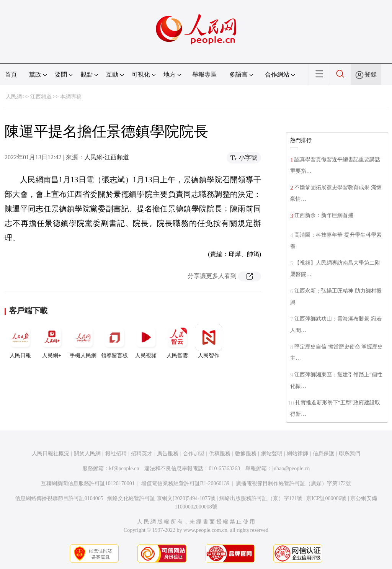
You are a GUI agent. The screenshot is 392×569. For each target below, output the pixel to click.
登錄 (371, 74)
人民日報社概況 (51, 454)
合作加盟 (194, 454)
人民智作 (209, 341)
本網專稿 (71, 97)
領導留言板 (114, 341)
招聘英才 (142, 454)
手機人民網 (83, 341)
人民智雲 (177, 341)
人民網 (14, 97)
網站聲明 (272, 454)
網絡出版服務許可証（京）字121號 (261, 498)
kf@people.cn (124, 468)
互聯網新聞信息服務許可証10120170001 (88, 483)
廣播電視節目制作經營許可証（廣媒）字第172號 (293, 483)
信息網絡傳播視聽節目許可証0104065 (59, 498)
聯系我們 (350, 454)
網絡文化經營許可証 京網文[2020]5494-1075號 (162, 498)
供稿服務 (220, 454)
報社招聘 (116, 454)
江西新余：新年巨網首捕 (324, 215)
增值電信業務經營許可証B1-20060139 (185, 483)
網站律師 (297, 454)
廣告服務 (168, 454)
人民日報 (20, 341)
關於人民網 (87, 454)
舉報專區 (204, 74)
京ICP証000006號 (327, 498)
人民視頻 (146, 341)
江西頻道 (41, 97)
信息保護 (323, 454)
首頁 (11, 74)
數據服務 (246, 454)
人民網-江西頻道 (107, 157)
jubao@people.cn (291, 468)
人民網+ (52, 341)
